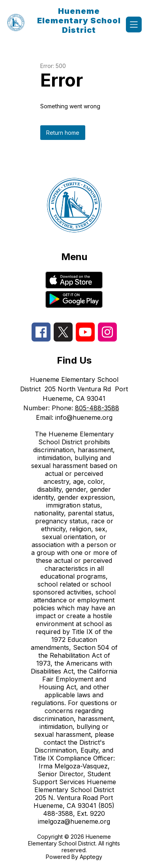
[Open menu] (134, 25)
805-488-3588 (97, 408)
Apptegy (91, 857)
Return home (63, 133)
